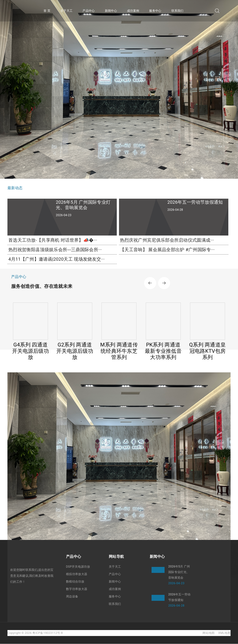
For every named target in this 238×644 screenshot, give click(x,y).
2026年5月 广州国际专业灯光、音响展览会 (179, 572)
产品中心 (89, 11)
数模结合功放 (75, 582)
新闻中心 (111, 11)
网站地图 (209, 633)
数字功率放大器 (77, 589)
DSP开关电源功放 (78, 567)
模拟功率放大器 (77, 574)
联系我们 (177, 11)
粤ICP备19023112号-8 (48, 633)
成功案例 (133, 11)
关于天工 (66, 11)
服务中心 (155, 11)
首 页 (47, 11)
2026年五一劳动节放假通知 (179, 597)
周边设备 (72, 597)
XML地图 (224, 633)
